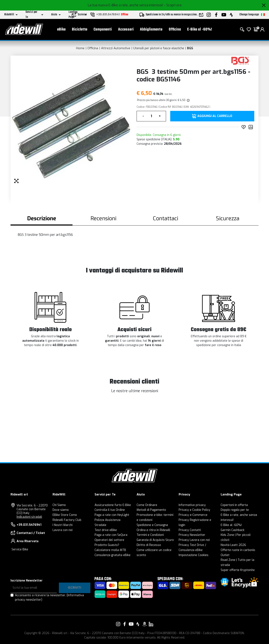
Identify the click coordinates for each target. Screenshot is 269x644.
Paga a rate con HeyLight (112, 515)
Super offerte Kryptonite (238, 570)
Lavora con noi (63, 530)
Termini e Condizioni (150, 535)
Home (80, 48)
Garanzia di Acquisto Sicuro (155, 540)
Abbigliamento (151, 30)
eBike (61, 30)
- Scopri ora (173, 5)
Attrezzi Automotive (116, 48)
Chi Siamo (59, 505)
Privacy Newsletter (192, 535)
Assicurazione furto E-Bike (113, 505)
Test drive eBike (106, 530)
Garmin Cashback (233, 530)
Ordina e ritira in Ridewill (153, 530)
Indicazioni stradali (29, 517)
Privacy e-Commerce (193, 515)
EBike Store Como (65, 515)
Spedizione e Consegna (152, 525)
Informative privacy (192, 505)
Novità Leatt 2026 (233, 545)
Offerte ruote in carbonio (238, 550)
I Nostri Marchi (63, 525)
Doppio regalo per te (235, 510)
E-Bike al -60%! (200, 30)
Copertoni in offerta (234, 505)
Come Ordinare (147, 505)
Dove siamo (61, 510)
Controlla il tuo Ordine (110, 510)
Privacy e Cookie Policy (194, 510)
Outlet (225, 555)
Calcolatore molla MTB (110, 550)
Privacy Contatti (190, 530)
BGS (190, 48)
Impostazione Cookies (194, 555)
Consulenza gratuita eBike (113, 555)
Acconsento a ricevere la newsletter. (49, 598)
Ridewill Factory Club (67, 520)
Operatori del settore (109, 540)
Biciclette (80, 30)
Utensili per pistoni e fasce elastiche (159, 48)
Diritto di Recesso (149, 545)
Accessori (126, 30)
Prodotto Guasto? (107, 545)
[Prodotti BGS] (240, 60)
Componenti (103, 30)
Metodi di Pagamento (151, 510)
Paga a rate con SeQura (111, 535)
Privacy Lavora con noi (194, 540)
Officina (175, 30)
